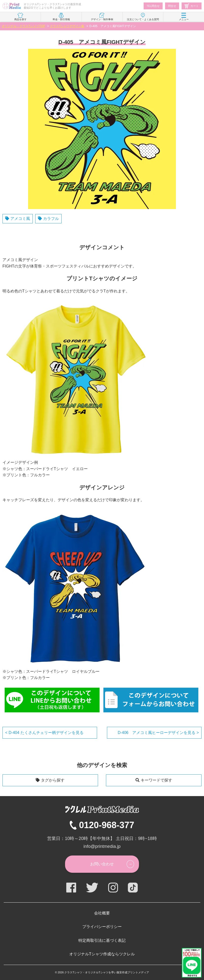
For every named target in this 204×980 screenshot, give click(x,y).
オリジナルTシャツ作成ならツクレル (102, 954)
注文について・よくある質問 (143, 17)
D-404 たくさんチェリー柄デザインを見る (45, 733)
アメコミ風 (20, 219)
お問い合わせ (102, 864)
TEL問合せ (153, 6)
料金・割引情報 (61, 17)
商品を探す (20, 17)
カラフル (51, 219)
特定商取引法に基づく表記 (102, 940)
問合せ (172, 6)
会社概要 (102, 913)
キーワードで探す (156, 780)
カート (192, 6)
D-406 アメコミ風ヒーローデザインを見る (157, 733)
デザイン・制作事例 (102, 17)
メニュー (184, 17)
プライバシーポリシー (102, 927)
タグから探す (53, 780)
